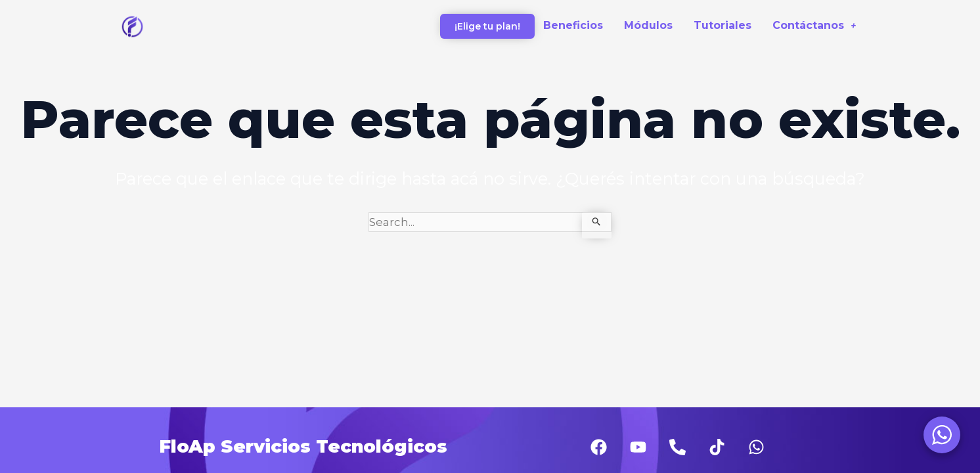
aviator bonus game (14, 0)
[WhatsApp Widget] (942, 435)
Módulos (648, 25)
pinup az (7, 0)
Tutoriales (723, 25)
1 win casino (3, 0)
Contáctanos (814, 25)
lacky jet (22, 0)
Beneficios (573, 25)
